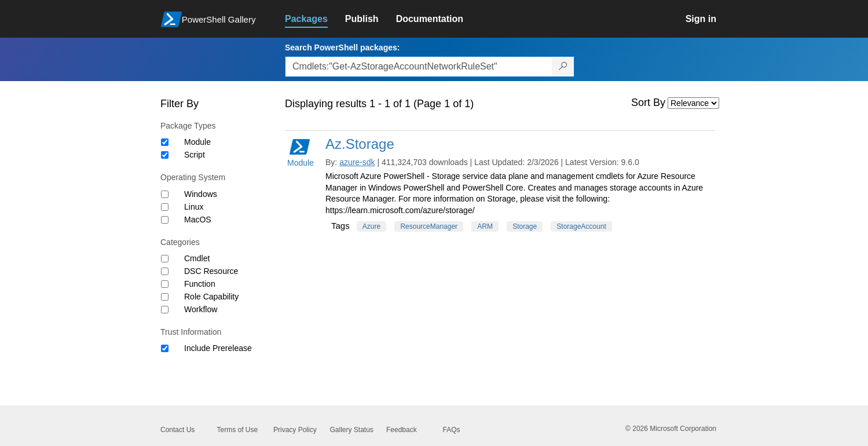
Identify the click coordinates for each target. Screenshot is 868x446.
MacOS (198, 220)
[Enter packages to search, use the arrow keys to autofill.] (419, 67)
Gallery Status (352, 430)
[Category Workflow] (165, 310)
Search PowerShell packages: (342, 47)
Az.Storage (360, 144)
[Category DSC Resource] (165, 271)
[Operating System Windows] (165, 194)
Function (200, 284)
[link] (315, 19)
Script (195, 155)
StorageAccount (581, 226)
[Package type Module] (165, 142)
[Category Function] (165, 284)
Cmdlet (197, 258)
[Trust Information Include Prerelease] (165, 348)
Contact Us (177, 430)
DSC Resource (211, 271)
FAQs (452, 430)
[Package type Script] (165, 155)
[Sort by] (693, 103)
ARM (485, 226)
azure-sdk (357, 162)
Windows (201, 194)
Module (197, 142)
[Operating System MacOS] (165, 220)
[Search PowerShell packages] (563, 67)
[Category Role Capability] (165, 297)
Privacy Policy (295, 430)
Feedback (402, 430)
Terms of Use (238, 430)
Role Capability (211, 297)
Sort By (648, 103)
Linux (194, 207)
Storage (525, 226)
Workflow (201, 309)
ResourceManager (429, 226)
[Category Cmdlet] (165, 259)
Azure (371, 226)
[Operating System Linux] (165, 207)
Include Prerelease (218, 348)
